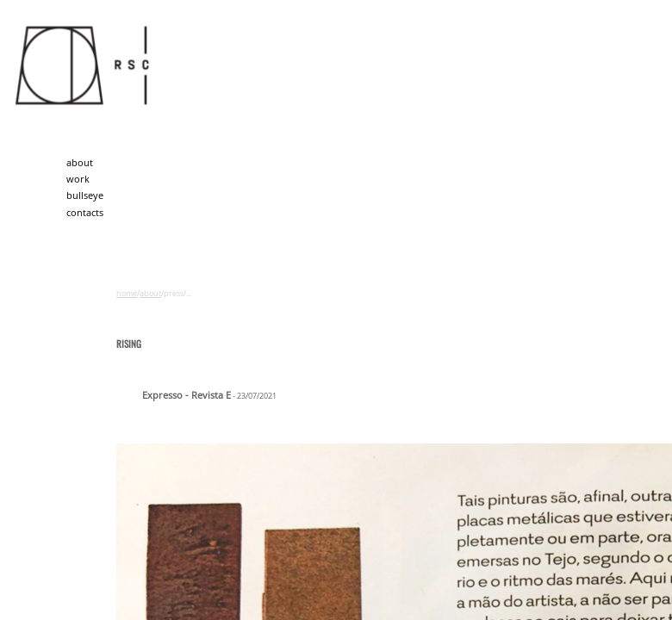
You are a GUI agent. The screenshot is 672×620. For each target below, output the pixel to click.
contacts (85, 212)
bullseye (85, 195)
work (78, 179)
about (80, 162)
